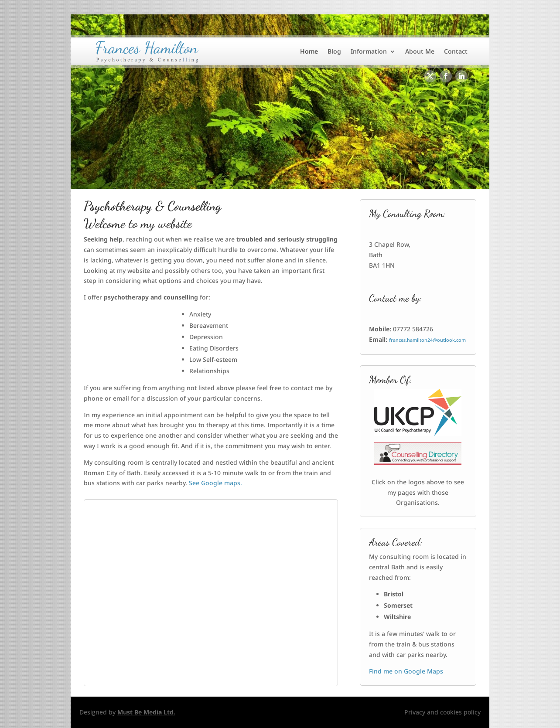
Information (369, 51)
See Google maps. (215, 483)
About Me (420, 51)
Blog (334, 51)
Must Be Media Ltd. (146, 712)
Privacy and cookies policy (442, 712)
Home (309, 51)
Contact (456, 51)
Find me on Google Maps (406, 671)
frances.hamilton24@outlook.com (427, 340)
